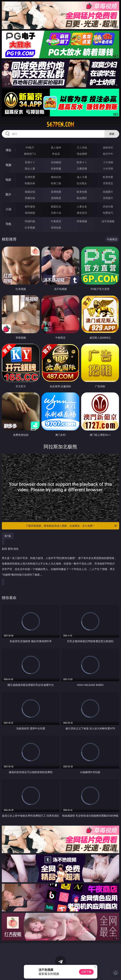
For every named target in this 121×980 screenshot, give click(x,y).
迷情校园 (30, 213)
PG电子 (30, 147)
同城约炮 (30, 221)
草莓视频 (82, 221)
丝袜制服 (56, 168)
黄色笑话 (82, 213)
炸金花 (56, 154)
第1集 (8, 536)
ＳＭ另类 (108, 168)
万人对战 (82, 147)
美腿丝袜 (30, 198)
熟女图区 (82, 198)
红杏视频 (30, 227)
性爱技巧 (108, 213)
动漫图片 (108, 192)
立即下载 (86, 972)
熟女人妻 (30, 168)
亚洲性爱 (30, 177)
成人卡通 (82, 177)
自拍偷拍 (56, 162)
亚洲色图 (56, 192)
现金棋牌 (82, 154)
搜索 (112, 134)
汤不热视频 (108, 221)
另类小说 (56, 213)
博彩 (8, 150)
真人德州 (56, 147)
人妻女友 (82, 206)
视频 (8, 165)
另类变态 (108, 183)
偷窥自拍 (30, 192)
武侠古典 (108, 206)
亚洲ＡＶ (30, 162)
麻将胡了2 (30, 154)
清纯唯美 (56, 198)
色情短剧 (56, 227)
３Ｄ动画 (108, 162)
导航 (8, 224)
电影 (8, 180)
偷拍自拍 (56, 177)
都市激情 (30, 206)
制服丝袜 (30, 183)
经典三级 (56, 183)
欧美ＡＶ (82, 162)
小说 (8, 209)
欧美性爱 (108, 177)
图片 (8, 194)
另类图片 (108, 198)
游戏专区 (108, 147)
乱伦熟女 (82, 183)
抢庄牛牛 (108, 154)
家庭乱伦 (56, 206)
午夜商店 (56, 221)
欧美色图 (82, 192)
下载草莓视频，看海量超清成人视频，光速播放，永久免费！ (72, 526)
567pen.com (60, 124)
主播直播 (82, 168)
